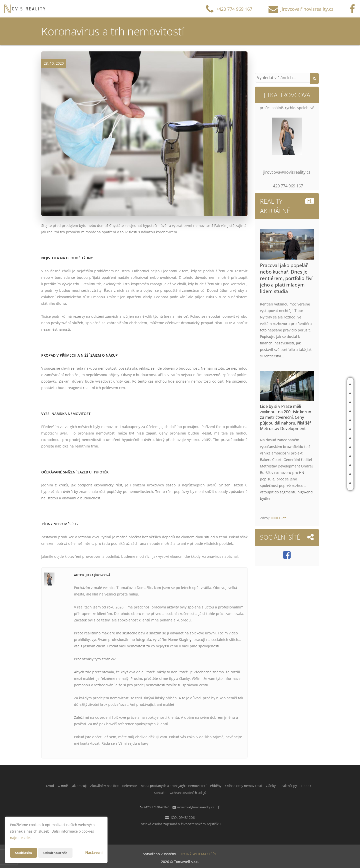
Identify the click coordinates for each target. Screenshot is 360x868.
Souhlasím (24, 853)
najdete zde (20, 838)
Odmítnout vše (57, 853)
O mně (323, 393)
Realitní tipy (328, 465)
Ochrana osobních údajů (222, 792)
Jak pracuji (327, 402)
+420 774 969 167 (150, 806)
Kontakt (325, 483)
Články (324, 456)
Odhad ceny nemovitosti (323, 447)
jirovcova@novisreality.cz (198, 806)
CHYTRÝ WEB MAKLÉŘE (198, 852)
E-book (324, 474)
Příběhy (324, 438)
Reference (327, 420)
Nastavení (94, 852)
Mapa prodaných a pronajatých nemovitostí (307, 429)
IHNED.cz (278, 518)
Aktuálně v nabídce (328, 411)
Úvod (323, 384)
